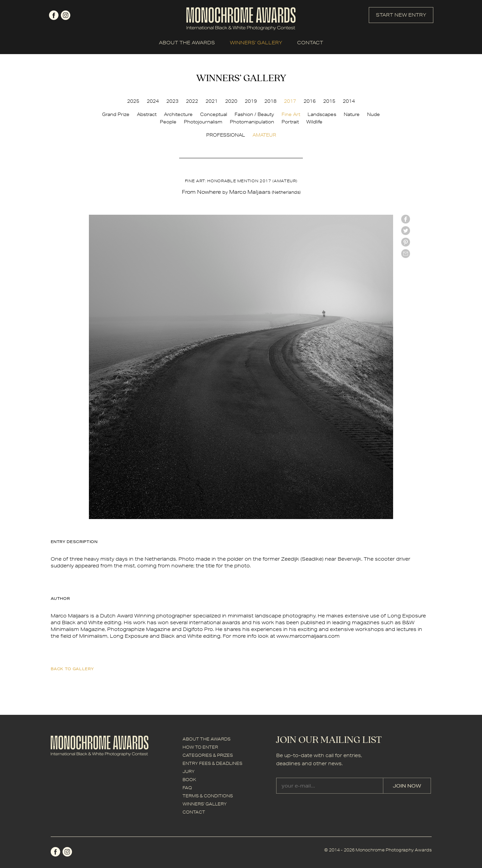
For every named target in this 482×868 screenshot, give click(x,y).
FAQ (187, 788)
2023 (172, 101)
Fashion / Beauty (254, 114)
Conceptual (214, 114)
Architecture (178, 114)
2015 (329, 101)
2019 (251, 101)
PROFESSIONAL (226, 135)
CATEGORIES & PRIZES (208, 755)
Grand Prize (116, 114)
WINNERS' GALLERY (256, 43)
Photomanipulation (252, 122)
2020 (231, 101)
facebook (54, 15)
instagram (66, 15)
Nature (352, 114)
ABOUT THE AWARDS (187, 43)
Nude (373, 114)
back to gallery (72, 669)
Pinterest (406, 242)
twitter (406, 231)
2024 (153, 101)
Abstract (147, 114)
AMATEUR (264, 135)
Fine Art (291, 114)
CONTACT (310, 43)
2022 (192, 101)
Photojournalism (203, 122)
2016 (310, 101)
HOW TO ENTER (200, 747)
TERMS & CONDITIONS (208, 796)
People (168, 122)
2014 (349, 101)
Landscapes (322, 114)
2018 (270, 101)
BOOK (189, 780)
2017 (290, 101)
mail (406, 254)
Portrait (290, 122)
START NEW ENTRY (401, 15)
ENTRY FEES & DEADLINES (212, 763)
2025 (133, 101)
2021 (212, 101)
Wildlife (314, 122)
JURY (189, 771)
